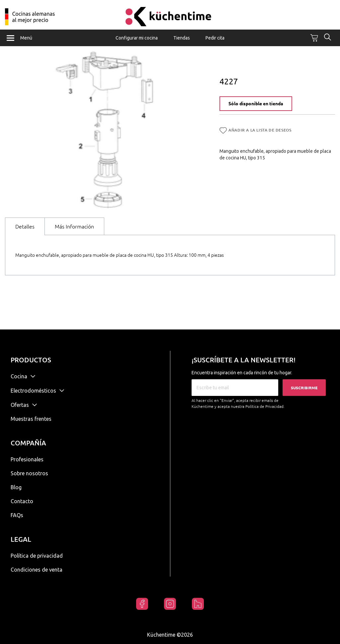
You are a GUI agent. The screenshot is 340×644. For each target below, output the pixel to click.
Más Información (74, 232)
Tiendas (182, 38)
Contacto (22, 501)
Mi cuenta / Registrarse (323, 12)
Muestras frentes (31, 419)
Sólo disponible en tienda (256, 110)
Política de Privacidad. (265, 406)
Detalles (25, 232)
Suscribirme (304, 388)
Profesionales (27, 459)
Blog (16, 487)
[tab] (25, 232)
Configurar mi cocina (137, 38)
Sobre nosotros (29, 473)
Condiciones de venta (37, 570)
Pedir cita (215, 38)
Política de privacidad (37, 556)
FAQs (17, 515)
